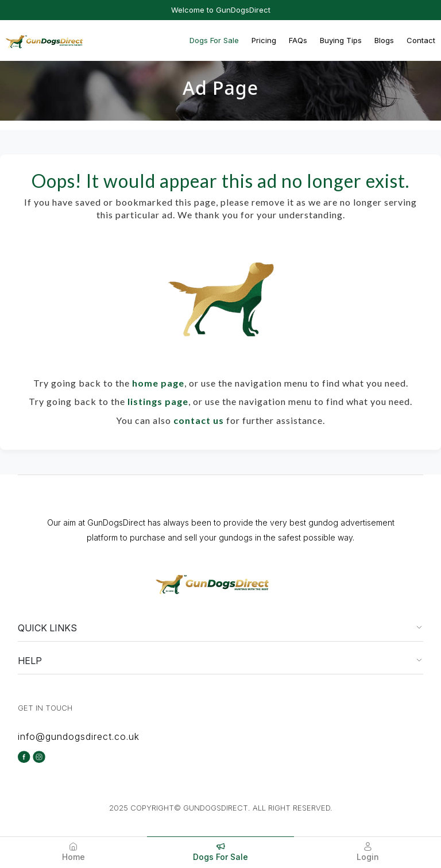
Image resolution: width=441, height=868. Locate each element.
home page (158, 383)
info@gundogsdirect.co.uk (79, 736)
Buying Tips (341, 40)
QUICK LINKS (47, 628)
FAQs (298, 40)
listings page (158, 401)
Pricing (264, 40)
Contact (421, 40)
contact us (199, 420)
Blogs (384, 40)
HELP (30, 661)
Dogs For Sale (214, 40)
